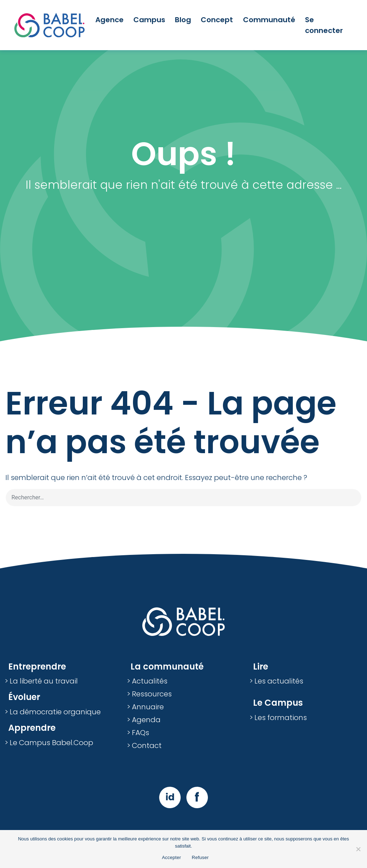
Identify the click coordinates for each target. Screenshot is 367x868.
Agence (109, 20)
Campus (149, 20)
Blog (183, 20)
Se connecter (324, 25)
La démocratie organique (55, 712)
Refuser (200, 857)
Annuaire (148, 707)
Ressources (152, 694)
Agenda (146, 720)
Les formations (281, 718)
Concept (217, 20)
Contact (147, 745)
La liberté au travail (44, 681)
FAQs (140, 733)
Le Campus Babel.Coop (51, 743)
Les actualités (279, 681)
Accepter (171, 857)
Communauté (269, 20)
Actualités (150, 681)
